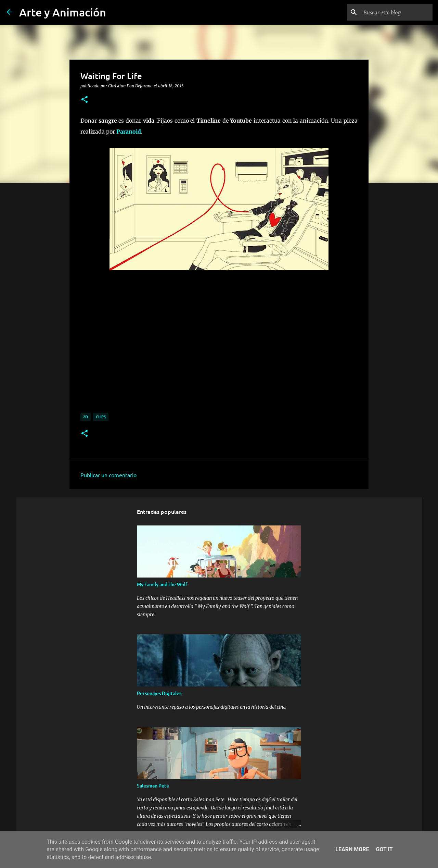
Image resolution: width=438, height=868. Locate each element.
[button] (85, 100)
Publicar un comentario (108, 475)
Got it (384, 849)
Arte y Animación (63, 12)
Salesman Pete (153, 786)
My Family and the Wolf (162, 584)
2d (86, 417)
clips (101, 417)
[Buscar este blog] (397, 12)
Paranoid (129, 132)
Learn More (352, 849)
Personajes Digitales (159, 693)
